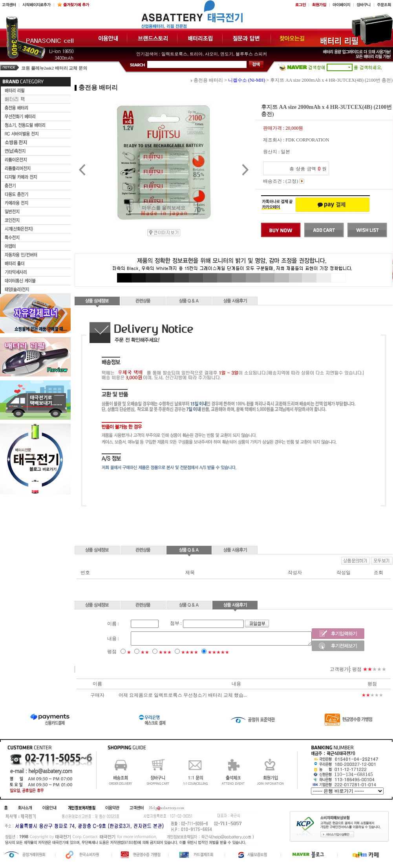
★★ (134, 652)
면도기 (227, 54)
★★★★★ (207, 652)
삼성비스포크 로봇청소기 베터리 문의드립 (62, 67)
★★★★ (179, 652)
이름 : (102, 624)
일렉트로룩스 (174, 54)
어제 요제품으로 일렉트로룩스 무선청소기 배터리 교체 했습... (183, 695)
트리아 (196, 54)
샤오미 (211, 54)
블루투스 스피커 (251, 54)
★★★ (154, 652)
